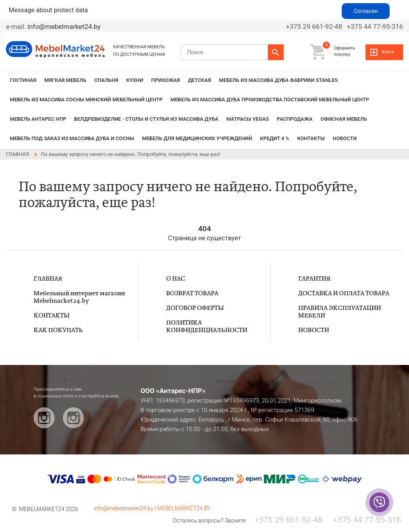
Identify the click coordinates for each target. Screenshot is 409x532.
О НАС (176, 279)
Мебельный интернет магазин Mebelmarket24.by (79, 297)
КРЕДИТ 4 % (275, 138)
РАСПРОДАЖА (295, 119)
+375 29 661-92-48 (314, 27)
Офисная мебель (344, 119)
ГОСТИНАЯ (23, 80)
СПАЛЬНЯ (106, 80)
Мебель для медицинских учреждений (197, 138)
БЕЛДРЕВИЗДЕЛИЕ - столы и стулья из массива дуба (146, 119)
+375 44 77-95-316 (375, 27)
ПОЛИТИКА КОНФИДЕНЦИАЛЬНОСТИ (207, 327)
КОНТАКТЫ (311, 138)
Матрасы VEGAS (248, 119)
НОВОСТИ (345, 138)
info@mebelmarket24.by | (125, 508)
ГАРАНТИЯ (314, 279)
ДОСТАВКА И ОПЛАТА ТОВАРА (344, 294)
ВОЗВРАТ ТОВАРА (192, 294)
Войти (388, 52)
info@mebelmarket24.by (64, 27)
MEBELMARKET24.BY (184, 508)
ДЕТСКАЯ (199, 80)
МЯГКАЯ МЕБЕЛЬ (65, 80)
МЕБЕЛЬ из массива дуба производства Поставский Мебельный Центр (270, 100)
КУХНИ (135, 80)
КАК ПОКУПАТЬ (58, 330)
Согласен (366, 11)
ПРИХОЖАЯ (166, 80)
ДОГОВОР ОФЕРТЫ (195, 308)
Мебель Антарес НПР (38, 119)
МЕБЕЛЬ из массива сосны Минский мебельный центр (86, 100)
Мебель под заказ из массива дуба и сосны (72, 138)
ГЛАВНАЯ (48, 279)
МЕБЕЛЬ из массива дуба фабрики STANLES (278, 80)
